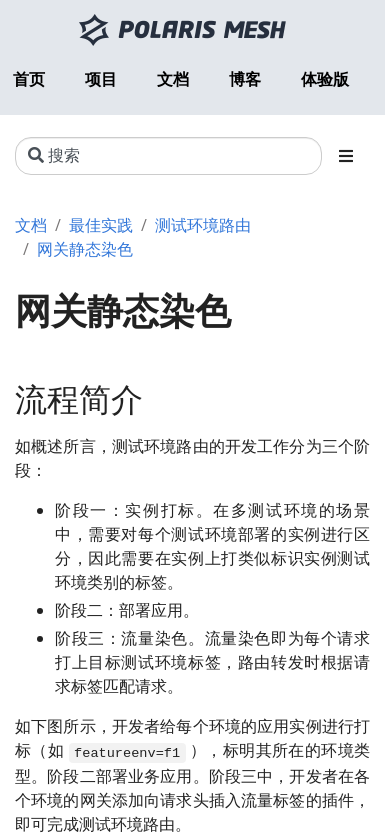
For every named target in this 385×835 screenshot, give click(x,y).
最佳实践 (101, 225)
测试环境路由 (203, 225)
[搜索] (168, 156)
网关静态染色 (85, 249)
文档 (31, 225)
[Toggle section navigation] (346, 156)
